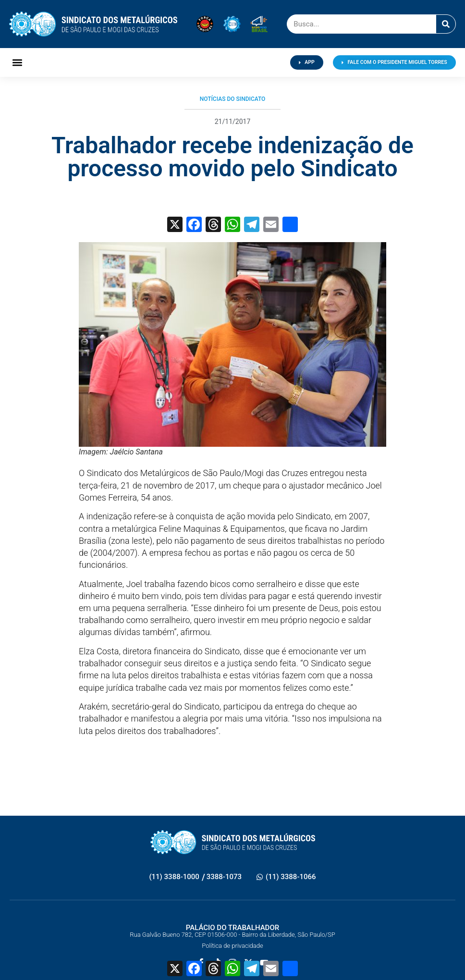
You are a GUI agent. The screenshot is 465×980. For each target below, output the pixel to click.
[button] (17, 63)
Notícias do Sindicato (233, 99)
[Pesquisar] (446, 24)
